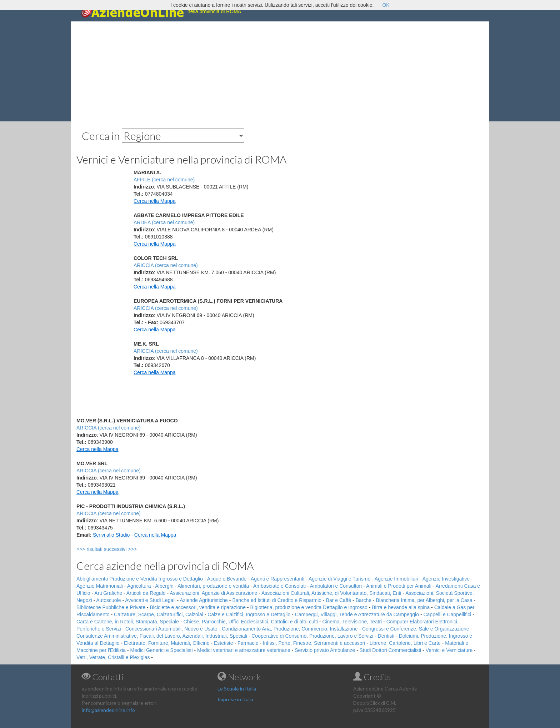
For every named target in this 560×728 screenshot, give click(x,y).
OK (386, 5)
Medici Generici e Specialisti (162, 650)
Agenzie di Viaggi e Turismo (339, 579)
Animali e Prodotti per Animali (399, 586)
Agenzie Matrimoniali (100, 586)
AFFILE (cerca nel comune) (164, 180)
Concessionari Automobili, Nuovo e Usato (171, 629)
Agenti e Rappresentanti (277, 579)
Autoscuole (108, 600)
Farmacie (248, 643)
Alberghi (164, 586)
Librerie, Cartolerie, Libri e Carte (405, 643)
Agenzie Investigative (446, 579)
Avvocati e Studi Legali (150, 600)
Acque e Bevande (227, 579)
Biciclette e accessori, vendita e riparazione (197, 607)
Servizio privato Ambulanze (325, 650)
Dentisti (386, 636)
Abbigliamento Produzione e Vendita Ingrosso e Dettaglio (140, 579)
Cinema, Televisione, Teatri (352, 622)
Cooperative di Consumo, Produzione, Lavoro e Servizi (312, 636)
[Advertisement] (280, 71)
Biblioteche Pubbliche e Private (111, 607)
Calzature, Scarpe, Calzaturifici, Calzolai (159, 614)
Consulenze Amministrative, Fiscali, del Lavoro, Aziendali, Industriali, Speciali (162, 636)
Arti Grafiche (108, 593)
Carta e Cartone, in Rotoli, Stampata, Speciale (128, 622)
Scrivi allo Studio (111, 535)
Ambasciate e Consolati (279, 586)
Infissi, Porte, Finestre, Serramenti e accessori (314, 643)
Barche (364, 600)
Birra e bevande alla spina (401, 607)
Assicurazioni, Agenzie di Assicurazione (213, 593)
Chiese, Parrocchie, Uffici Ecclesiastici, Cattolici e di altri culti (251, 622)
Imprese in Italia (235, 699)
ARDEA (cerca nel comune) (164, 222)
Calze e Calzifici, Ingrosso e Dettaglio (249, 614)
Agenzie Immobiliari (396, 579)
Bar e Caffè (339, 600)
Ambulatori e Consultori (336, 586)
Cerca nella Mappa (155, 201)
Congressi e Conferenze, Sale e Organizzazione (416, 629)
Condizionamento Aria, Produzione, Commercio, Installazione (290, 629)
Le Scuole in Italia (237, 689)
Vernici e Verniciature (449, 650)
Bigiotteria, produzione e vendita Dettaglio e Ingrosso (309, 607)
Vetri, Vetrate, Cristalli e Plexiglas (113, 657)
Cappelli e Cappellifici (447, 614)
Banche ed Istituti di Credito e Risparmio (277, 600)
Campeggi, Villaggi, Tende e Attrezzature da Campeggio (357, 614)
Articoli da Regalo (146, 593)
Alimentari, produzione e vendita (213, 586)
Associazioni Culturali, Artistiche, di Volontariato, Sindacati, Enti (331, 593)
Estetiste (224, 643)
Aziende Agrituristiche (204, 600)
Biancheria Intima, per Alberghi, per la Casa (424, 600)
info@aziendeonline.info (108, 710)
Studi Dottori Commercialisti (391, 650)
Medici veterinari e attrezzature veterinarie (244, 650)
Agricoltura (139, 586)
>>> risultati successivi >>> (118, 549)
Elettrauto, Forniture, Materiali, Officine (167, 643)
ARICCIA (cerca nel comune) (166, 265)
